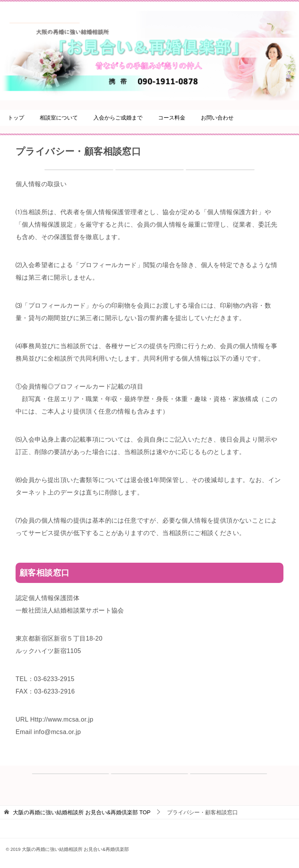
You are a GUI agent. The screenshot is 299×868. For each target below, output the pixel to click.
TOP (82, 812)
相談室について (59, 118)
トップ (16, 118)
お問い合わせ (217, 118)
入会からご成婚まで (118, 118)
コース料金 (172, 118)
